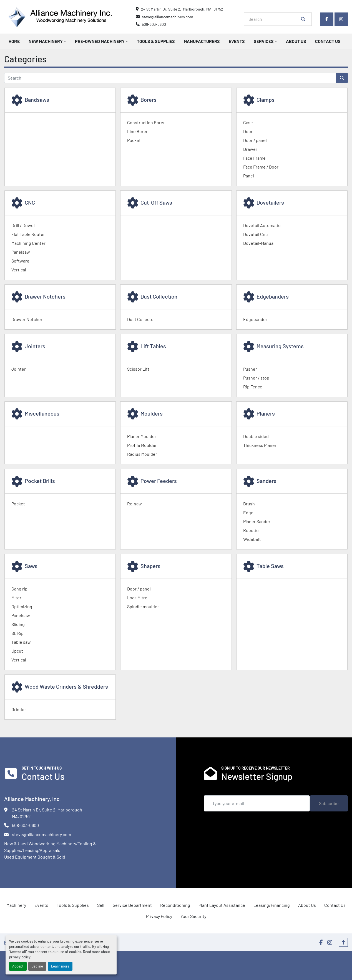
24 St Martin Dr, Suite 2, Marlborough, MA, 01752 (182, 9)
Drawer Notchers (45, 296)
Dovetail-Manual (259, 243)
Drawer (250, 149)
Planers (266, 413)
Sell (101, 905)
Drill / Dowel (23, 225)
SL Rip (17, 633)
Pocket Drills (40, 481)
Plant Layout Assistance (222, 905)
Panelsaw (21, 252)
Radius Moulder (142, 454)
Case (248, 122)
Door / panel (255, 140)
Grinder (19, 709)
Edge (248, 512)
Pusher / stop (256, 378)
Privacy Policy (159, 916)
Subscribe (329, 803)
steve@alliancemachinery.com (168, 17)
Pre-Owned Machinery (100, 41)
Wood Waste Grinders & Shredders (66, 686)
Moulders (152, 413)
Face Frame (254, 158)
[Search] (274, 19)
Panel (249, 176)
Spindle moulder (143, 606)
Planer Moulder (142, 436)
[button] (47, 41)
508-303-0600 (154, 24)
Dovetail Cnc (255, 234)
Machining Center (28, 243)
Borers (149, 100)
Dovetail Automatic (262, 225)
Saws (31, 566)
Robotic (251, 530)
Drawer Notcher (27, 319)
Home (14, 41)
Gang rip (19, 589)
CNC (30, 202)
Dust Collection (159, 296)
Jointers (35, 346)
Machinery (16, 905)
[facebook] (327, 19)
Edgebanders (273, 296)
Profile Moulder (142, 445)
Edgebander (255, 319)
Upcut (17, 651)
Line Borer (137, 131)
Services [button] (264, 41)
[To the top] (343, 942)
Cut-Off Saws (156, 202)
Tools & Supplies (156, 41)
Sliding (18, 624)
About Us (296, 41)
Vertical (19, 270)
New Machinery (46, 41)
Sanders (266, 481)
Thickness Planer (260, 445)
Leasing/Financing (272, 905)
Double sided (256, 436)
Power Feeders (159, 481)
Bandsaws (37, 100)
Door (248, 131)
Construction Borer (146, 122)
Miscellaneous (42, 413)
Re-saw (134, 504)
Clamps (266, 100)
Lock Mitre (137, 598)
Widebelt (252, 539)
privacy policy (20, 957)
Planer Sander (257, 521)
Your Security (193, 916)
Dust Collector (141, 319)
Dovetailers (270, 202)
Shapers (150, 566)
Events (237, 41)
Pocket (134, 140)
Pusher (250, 369)
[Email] (257, 803)
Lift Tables (153, 346)
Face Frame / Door (261, 167)
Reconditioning (175, 905)
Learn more (60, 966)
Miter (16, 598)
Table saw (21, 642)
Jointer (19, 369)
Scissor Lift (138, 369)
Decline (37, 966)
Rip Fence (253, 387)
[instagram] (341, 19)
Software (20, 261)
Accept (18, 966)
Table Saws (270, 566)
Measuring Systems (280, 346)
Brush (249, 504)
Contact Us (328, 41)
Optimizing (22, 606)
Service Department (132, 905)
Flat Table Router (28, 234)
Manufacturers (202, 41)
